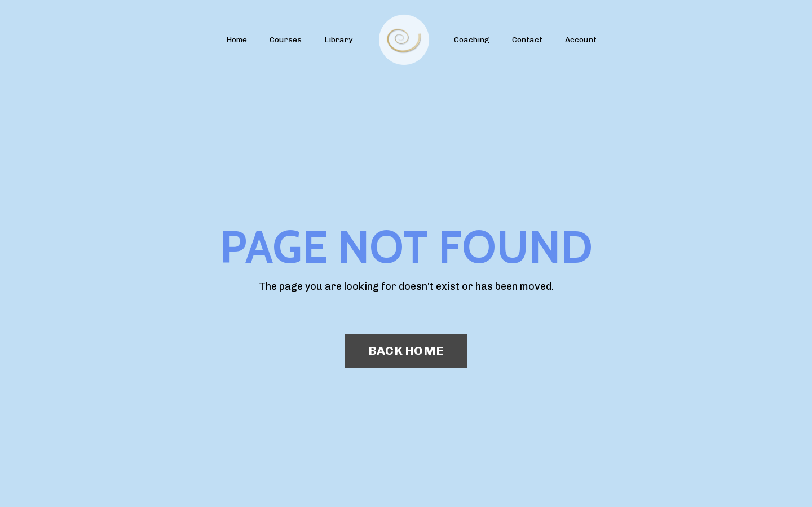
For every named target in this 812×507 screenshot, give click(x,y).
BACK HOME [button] (406, 351)
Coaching (472, 40)
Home (237, 40)
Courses (286, 40)
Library (338, 40)
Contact (527, 40)
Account (581, 40)
